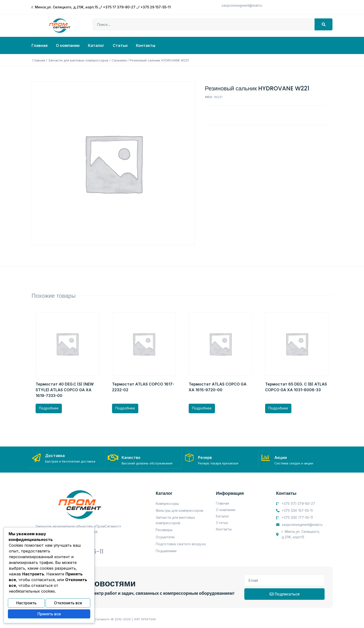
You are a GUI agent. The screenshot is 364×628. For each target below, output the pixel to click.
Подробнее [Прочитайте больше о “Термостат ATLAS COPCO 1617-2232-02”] (125, 408)
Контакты (146, 45)
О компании (68, 45)
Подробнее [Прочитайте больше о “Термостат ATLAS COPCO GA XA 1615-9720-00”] (202, 408)
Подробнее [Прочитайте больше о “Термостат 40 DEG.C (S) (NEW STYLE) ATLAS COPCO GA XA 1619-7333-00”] (49, 408)
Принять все (49, 614)
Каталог (96, 45)
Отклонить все (68, 604)
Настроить (26, 604)
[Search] (324, 24)
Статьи (120, 45)
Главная (40, 45)
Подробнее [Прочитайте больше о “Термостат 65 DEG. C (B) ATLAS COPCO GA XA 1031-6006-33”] (278, 408)
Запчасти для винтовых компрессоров (78, 60)
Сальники (119, 60)
